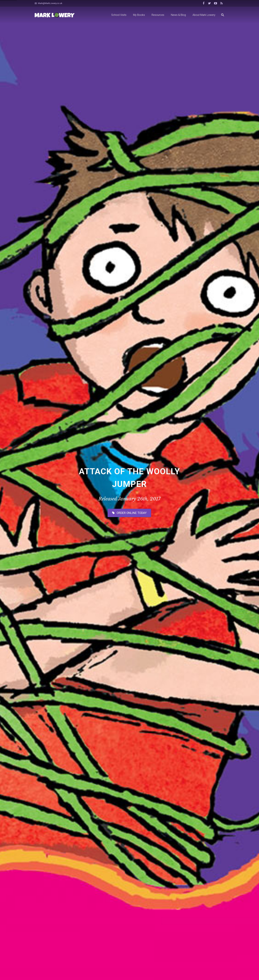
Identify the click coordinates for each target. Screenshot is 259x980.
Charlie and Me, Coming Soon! (188, 726)
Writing (176, 901)
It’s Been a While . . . (119, 726)
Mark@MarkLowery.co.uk (50, 3)
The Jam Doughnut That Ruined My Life (193, 895)
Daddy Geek (120, 973)
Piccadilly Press (92, 973)
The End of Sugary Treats (58, 785)
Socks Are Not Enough (46, 882)
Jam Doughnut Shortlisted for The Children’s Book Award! (128, 787)
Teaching (177, 889)
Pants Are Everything (63, 909)
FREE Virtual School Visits (59, 726)
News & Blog (129, 697)
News (70, 733)
